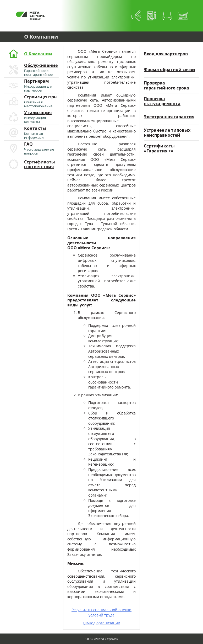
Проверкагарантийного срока (166, 85)
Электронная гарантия (169, 117)
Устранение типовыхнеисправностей (167, 133)
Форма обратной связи (169, 70)
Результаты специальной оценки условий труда (102, 612)
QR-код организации (102, 623)
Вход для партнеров (166, 54)
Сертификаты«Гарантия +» (159, 148)
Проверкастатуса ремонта (162, 101)
